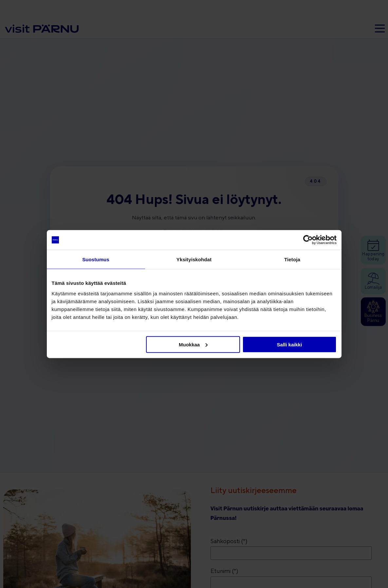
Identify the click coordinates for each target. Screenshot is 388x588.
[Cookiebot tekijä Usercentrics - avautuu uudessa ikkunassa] (308, 240)
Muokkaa (193, 344)
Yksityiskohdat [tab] (194, 259)
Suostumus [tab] (96, 259)
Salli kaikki (290, 344)
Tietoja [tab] (292, 259)
